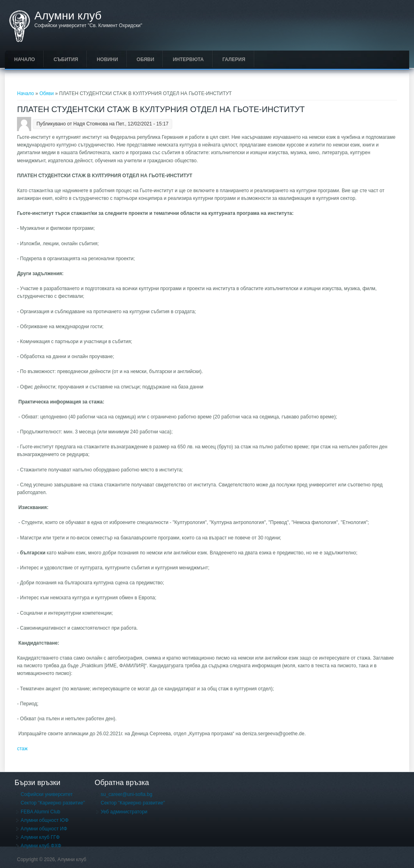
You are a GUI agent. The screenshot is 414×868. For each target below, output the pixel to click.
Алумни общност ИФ (44, 829)
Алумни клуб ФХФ (41, 846)
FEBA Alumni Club (40, 812)
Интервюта (188, 59)
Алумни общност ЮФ (45, 820)
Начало (24, 59)
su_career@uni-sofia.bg (127, 794)
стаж (22, 749)
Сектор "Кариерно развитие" (53, 803)
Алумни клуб (68, 16)
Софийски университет (47, 794)
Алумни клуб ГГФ (40, 837)
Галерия (234, 59)
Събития (66, 59)
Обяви (146, 59)
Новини (107, 59)
